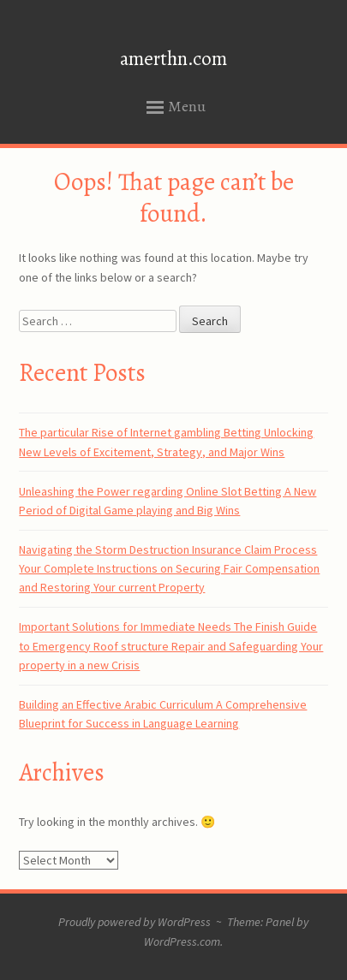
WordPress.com (182, 941)
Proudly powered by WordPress (135, 922)
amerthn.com (173, 59)
